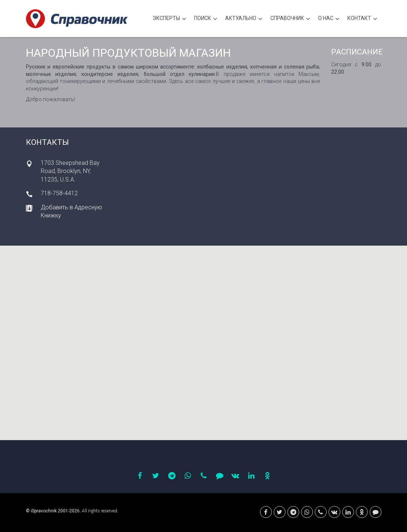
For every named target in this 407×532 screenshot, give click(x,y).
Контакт (362, 19)
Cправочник (290, 19)
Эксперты (169, 19)
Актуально (244, 19)
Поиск (206, 19)
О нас (329, 19)
